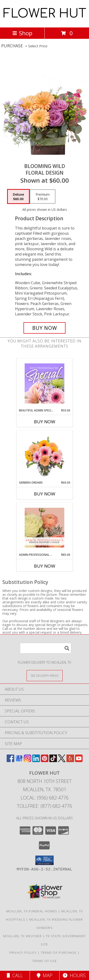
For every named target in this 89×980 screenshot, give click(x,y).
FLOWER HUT (45, 14)
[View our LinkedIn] (36, 761)
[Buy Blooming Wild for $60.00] (45, 328)
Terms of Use (45, 961)
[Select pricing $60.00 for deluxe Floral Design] (18, 197)
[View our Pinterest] (45, 761)
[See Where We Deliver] (45, 675)
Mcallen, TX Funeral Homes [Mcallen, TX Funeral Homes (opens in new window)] (32, 911)
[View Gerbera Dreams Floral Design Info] (44, 456)
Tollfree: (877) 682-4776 (44, 806)
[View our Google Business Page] (19, 761)
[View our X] (62, 761)
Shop (22, 33)
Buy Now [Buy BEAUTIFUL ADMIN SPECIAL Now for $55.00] (45, 422)
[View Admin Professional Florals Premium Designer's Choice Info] (44, 528)
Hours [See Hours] (74, 975)
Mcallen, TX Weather (22, 936)
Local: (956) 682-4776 (45, 798)
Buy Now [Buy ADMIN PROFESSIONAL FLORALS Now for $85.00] (45, 566)
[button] (44, 860)
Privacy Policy (23, 953)
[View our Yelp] (70, 761)
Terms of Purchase (59, 953)
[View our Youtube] (79, 761)
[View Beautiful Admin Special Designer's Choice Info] (44, 383)
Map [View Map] (45, 975)
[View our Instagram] (28, 761)
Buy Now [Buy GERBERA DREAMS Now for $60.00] (45, 494)
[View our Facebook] (10, 761)
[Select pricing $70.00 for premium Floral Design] (43, 197)
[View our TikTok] (53, 761)
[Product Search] (46, 648)
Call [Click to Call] (15, 975)
